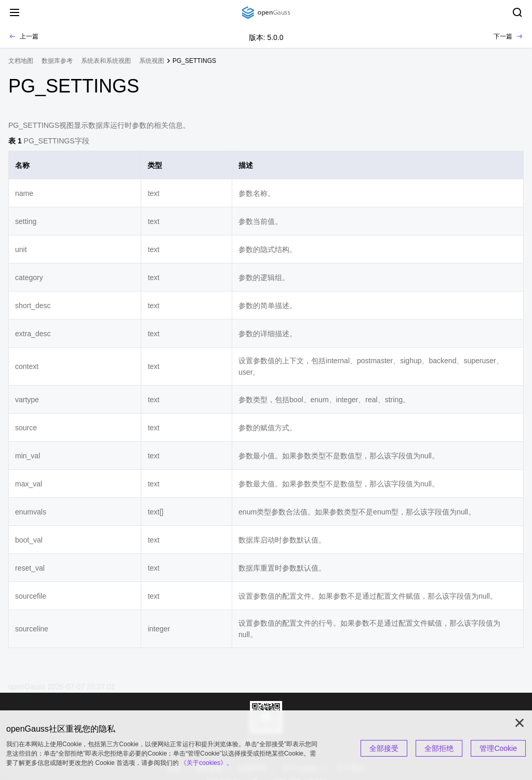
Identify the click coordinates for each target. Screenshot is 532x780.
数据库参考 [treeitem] (57, 61)
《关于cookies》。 (207, 763)
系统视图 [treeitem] (152, 61)
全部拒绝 (439, 748)
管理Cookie (498, 748)
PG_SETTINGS (194, 61)
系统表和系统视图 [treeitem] (106, 61)
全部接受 (384, 748)
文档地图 (21, 61)
